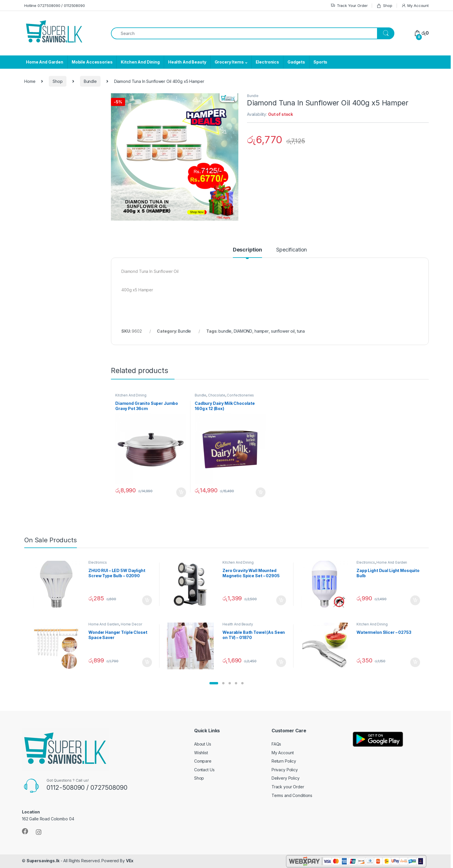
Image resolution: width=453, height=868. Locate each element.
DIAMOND (243, 331)
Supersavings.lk (43, 861)
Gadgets (296, 62)
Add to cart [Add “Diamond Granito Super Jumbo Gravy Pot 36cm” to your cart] (181, 492)
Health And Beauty (187, 62)
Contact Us (204, 770)
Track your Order (288, 787)
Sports (320, 62)
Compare (203, 761)
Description (247, 250)
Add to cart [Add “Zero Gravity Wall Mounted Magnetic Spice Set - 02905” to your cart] (281, 600)
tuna (301, 331)
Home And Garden (45, 62)
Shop (384, 6)
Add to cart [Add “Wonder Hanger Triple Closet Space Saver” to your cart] (147, 662)
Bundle (90, 81)
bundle (225, 331)
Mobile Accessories (92, 62)
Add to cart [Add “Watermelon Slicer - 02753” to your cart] (415, 662)
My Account (415, 6)
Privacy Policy (285, 770)
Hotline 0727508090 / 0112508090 (55, 5)
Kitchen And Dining (140, 62)
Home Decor (131, 624)
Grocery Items (229, 62)
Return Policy (284, 761)
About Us (203, 744)
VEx (130, 861)
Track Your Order (349, 6)
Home (30, 81)
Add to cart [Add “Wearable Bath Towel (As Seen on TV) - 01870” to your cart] (281, 662)
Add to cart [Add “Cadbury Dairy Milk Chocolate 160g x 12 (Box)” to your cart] (261, 492)
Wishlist (201, 753)
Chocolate (217, 395)
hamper (262, 331)
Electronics (267, 62)
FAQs (276, 744)
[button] (214, 683)
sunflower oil (283, 331)
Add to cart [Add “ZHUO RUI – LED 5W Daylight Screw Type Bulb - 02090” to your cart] (147, 600)
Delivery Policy (286, 778)
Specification (292, 250)
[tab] (247, 252)
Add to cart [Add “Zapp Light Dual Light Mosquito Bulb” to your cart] (415, 600)
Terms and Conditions (292, 795)
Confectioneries (240, 395)
